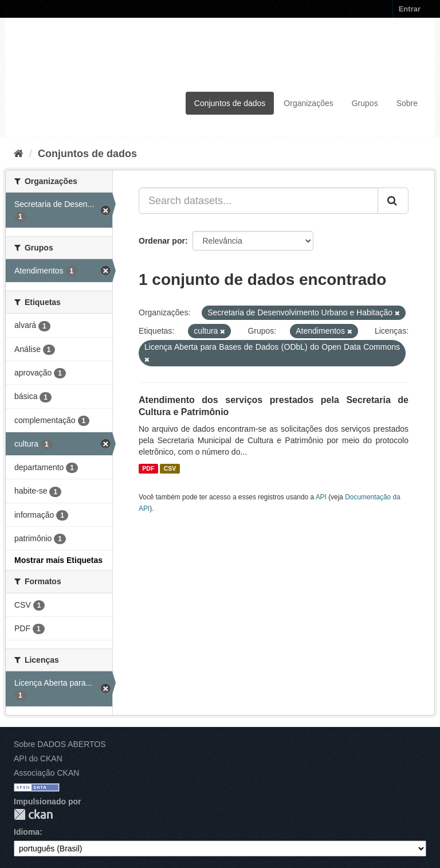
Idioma (27, 832)
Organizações (308, 103)
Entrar (410, 9)
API (321, 497)
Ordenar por (162, 241)
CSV (170, 468)
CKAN (33, 814)
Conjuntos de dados (230, 103)
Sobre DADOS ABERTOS (60, 744)
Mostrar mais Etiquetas (58, 560)
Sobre (407, 103)
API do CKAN (38, 758)
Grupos (365, 103)
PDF (148, 468)
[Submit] (393, 201)
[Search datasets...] (258, 201)
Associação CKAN (46, 773)
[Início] (19, 154)
